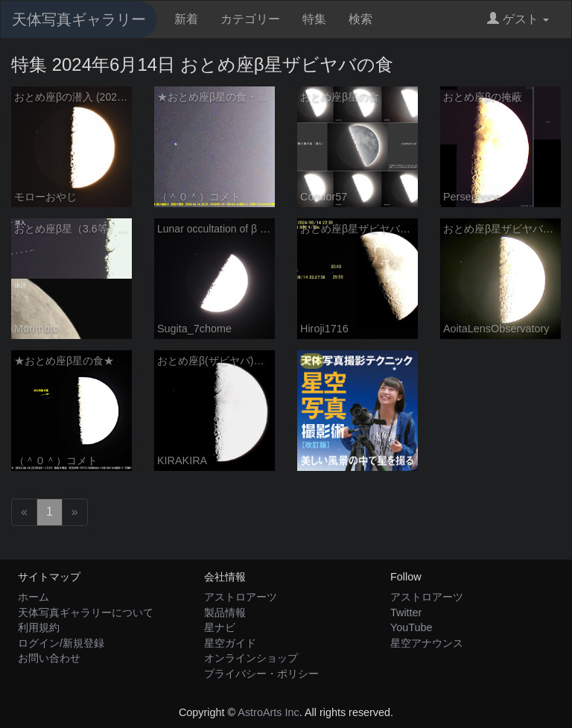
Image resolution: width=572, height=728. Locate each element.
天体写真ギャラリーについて (86, 613)
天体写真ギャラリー (79, 19)
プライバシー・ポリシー (261, 674)
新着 (186, 19)
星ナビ (220, 627)
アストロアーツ (241, 597)
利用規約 (39, 627)
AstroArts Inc (268, 712)
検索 (360, 19)
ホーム (34, 597)
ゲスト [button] (518, 19)
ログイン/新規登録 (61, 643)
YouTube (411, 627)
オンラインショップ (251, 658)
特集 (314, 19)
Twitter (406, 613)
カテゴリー (250, 19)
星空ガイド (230, 643)
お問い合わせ (49, 658)
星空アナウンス (427, 643)
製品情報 (225, 613)
